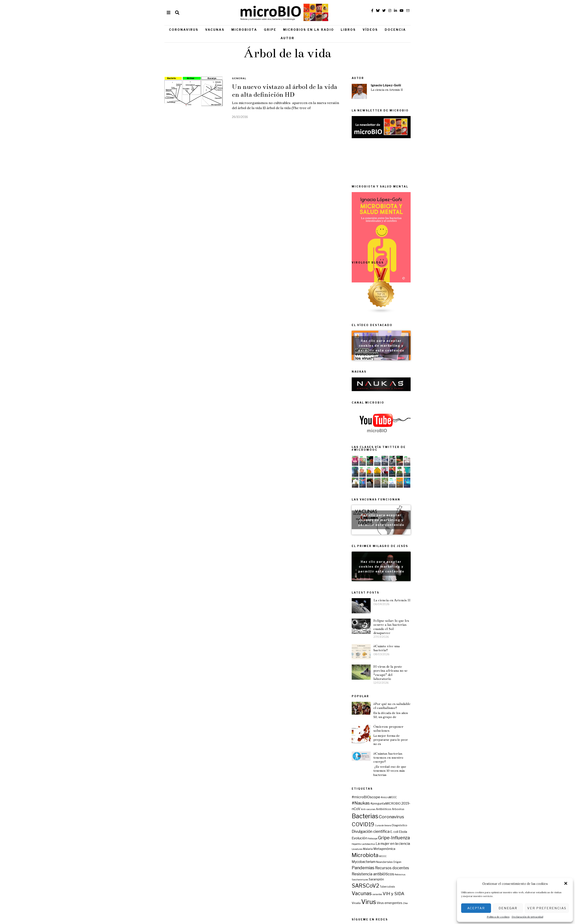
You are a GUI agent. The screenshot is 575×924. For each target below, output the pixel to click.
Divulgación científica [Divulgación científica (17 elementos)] (438, 768)
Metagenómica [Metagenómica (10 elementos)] (452, 785)
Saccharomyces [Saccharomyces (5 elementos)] (428, 816)
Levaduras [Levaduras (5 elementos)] (425, 786)
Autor (287, 38)
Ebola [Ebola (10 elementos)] (471, 768)
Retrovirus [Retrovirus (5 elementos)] (468, 811)
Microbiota (244, 30)
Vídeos (370, 30)
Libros (348, 30)
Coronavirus (184, 30)
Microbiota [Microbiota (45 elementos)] (433, 792)
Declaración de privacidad (527, 917)
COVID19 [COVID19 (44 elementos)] (431, 761)
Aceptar (476, 908)
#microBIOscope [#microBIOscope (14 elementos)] (434, 733)
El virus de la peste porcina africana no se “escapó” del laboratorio (458, 699)
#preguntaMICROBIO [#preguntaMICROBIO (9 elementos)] (453, 740)
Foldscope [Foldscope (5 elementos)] (440, 775)
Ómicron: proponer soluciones (388, 705)
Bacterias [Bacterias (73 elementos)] (433, 752)
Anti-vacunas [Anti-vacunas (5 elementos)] (436, 746)
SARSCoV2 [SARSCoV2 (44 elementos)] (433, 822)
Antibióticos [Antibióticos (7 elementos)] (451, 745)
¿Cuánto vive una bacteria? (454, 675)
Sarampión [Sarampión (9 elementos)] (444, 816)
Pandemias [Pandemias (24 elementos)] (431, 804)
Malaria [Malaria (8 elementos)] (436, 785)
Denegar (508, 908)
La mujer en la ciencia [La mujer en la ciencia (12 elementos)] (461, 780)
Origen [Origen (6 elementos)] (465, 798)
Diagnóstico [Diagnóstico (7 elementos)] (467, 762)
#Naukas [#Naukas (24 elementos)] (429, 739)
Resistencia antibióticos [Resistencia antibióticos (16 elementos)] (441, 810)
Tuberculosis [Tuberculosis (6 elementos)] (455, 823)
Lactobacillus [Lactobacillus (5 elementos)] (436, 780)
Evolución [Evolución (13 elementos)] (427, 774)
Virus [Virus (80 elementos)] (436, 838)
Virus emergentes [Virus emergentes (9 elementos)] (457, 839)
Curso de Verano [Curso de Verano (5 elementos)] (451, 762)
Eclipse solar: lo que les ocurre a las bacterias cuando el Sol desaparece (459, 653)
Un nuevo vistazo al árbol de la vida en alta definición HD (285, 91)
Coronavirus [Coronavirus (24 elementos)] (459, 753)
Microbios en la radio (309, 30)
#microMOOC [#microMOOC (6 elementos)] (457, 734)
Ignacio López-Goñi (386, 85)
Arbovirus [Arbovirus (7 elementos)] (466, 745)
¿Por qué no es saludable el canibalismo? (392, 682)
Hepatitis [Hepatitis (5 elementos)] (424, 780)
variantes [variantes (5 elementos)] (445, 831)
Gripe (270, 30)
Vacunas (215, 30)
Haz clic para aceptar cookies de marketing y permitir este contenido (449, 364)
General (239, 78)
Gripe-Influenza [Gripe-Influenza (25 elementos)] (462, 774)
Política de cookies (498, 917)
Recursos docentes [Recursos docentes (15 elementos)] (460, 804)
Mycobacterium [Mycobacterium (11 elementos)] (431, 798)
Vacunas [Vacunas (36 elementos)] (429, 830)
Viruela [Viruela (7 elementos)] (424, 839)
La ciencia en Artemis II (387, 90)
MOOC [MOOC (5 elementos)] (451, 793)
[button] (566, 884)
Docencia (395, 30)
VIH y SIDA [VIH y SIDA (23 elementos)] (461, 830)
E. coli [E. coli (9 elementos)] (462, 768)
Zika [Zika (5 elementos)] (473, 839)
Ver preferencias (547, 908)
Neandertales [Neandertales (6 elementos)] (452, 798)
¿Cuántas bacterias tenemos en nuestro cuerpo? (388, 734)
